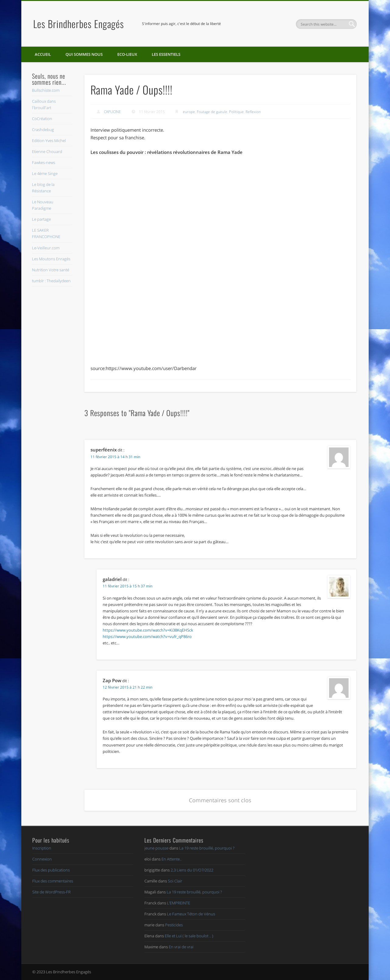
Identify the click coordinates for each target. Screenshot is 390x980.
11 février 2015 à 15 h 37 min (128, 586)
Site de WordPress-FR (51, 892)
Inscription (42, 848)
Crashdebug (43, 130)
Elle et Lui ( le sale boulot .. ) (189, 936)
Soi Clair (175, 881)
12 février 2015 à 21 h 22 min (128, 687)
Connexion (42, 859)
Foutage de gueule (212, 112)
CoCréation (42, 119)
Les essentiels (166, 54)
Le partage (41, 219)
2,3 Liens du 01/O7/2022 (192, 870)
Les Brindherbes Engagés (79, 24)
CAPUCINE (112, 112)
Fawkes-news (44, 162)
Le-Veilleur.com (46, 248)
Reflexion (253, 112)
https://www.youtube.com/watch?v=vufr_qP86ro (147, 636)
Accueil (43, 54)
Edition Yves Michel (49, 141)
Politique (236, 112)
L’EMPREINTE (179, 903)
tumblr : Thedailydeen (51, 281)
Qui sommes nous (84, 54)
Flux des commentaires (53, 881)
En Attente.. (172, 859)
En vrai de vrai (181, 947)
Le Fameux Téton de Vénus (191, 914)
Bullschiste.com (46, 90)
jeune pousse (156, 848)
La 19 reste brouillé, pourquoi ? (207, 848)
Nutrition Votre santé (51, 270)
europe (189, 112)
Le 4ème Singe (45, 173)
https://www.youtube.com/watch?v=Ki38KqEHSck (148, 630)
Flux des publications (51, 870)
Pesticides (174, 925)
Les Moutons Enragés (51, 259)
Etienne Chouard (47, 151)
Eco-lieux (127, 54)
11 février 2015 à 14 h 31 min (115, 457)
